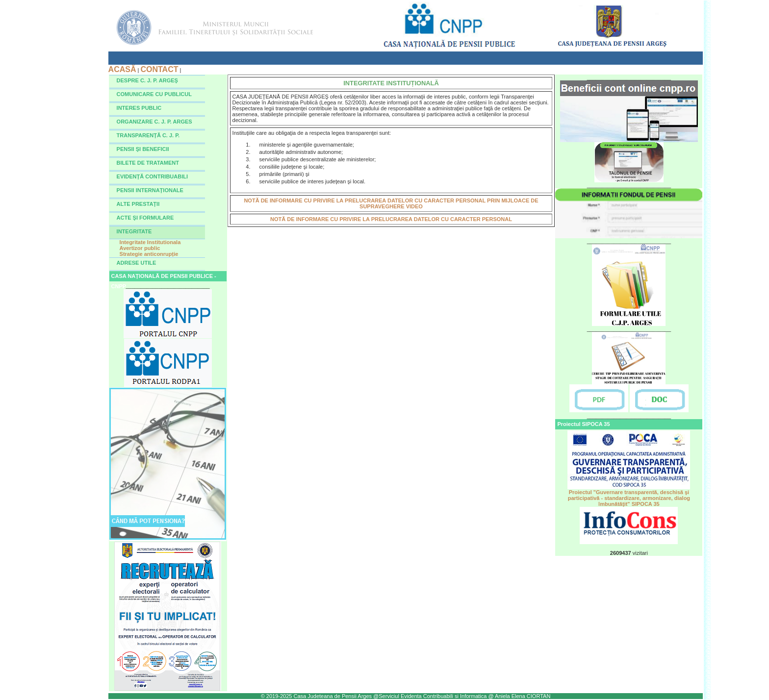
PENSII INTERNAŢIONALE (150, 190)
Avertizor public (140, 248)
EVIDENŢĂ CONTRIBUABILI (152, 176)
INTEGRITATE (134, 231)
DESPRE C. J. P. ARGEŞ (147, 80)
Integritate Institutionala (150, 242)
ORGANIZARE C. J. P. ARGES (154, 122)
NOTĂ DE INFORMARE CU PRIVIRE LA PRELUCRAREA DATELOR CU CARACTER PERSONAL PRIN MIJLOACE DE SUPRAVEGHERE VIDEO (391, 203)
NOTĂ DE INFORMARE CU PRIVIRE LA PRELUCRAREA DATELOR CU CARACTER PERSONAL (391, 219)
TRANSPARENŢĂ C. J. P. (148, 135)
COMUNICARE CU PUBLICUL (154, 94)
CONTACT (159, 69)
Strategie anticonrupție (149, 254)
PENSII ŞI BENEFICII (143, 149)
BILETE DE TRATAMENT (148, 163)
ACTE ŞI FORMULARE (145, 218)
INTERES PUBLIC (139, 108)
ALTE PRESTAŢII (138, 204)
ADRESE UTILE (137, 263)
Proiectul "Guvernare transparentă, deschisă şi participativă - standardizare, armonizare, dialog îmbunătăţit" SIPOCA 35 (629, 496)
